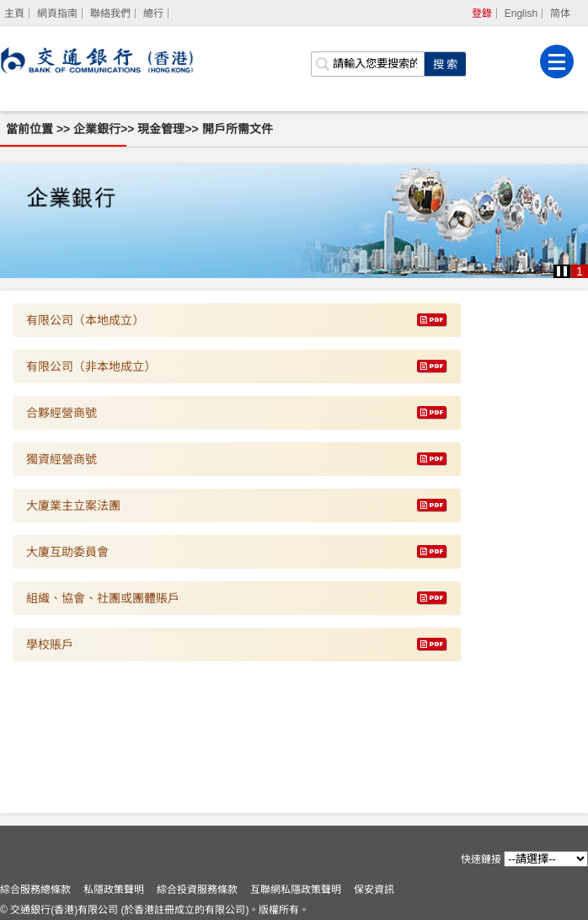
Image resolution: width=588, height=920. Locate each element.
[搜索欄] (367, 64)
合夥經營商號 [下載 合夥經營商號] (61, 413)
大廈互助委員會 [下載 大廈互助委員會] (67, 552)
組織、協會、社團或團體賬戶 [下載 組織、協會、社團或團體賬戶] (103, 598)
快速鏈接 (481, 859)
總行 (153, 13)
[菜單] (557, 62)
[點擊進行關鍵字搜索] (445, 64)
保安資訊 (374, 890)
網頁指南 (57, 13)
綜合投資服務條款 (197, 890)
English (521, 13)
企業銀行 (97, 129)
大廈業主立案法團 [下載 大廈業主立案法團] (73, 505)
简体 (560, 13)
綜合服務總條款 (35, 890)
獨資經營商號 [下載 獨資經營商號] (61, 459)
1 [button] (580, 271)
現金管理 (161, 129)
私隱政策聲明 (114, 890)
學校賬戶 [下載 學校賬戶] (50, 645)
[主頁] (15, 13)
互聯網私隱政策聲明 (296, 890)
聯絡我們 (110, 13)
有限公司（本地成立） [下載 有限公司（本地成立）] (85, 320)
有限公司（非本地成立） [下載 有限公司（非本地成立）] (91, 366)
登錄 (482, 13)
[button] (562, 271)
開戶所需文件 (238, 129)
